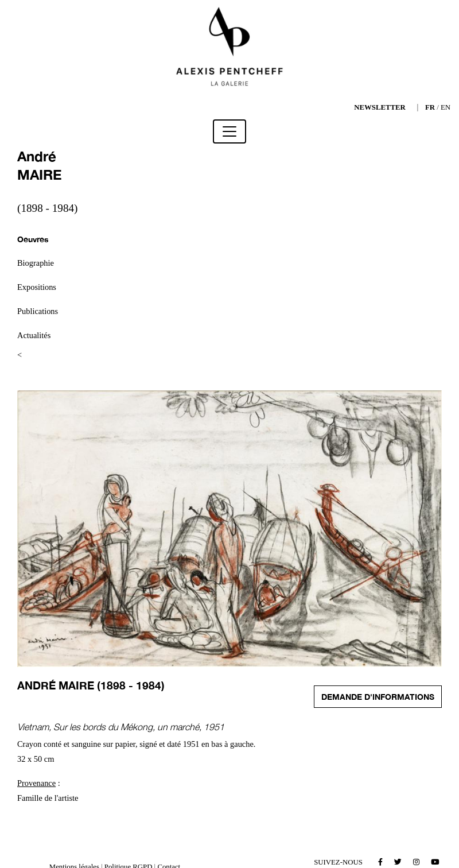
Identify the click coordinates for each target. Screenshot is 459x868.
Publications (38, 311)
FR (430, 107)
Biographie (36, 263)
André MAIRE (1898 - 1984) (91, 685)
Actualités (34, 335)
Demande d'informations (378, 697)
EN (446, 107)
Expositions (37, 287)
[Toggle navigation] (229, 131)
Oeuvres (33, 239)
